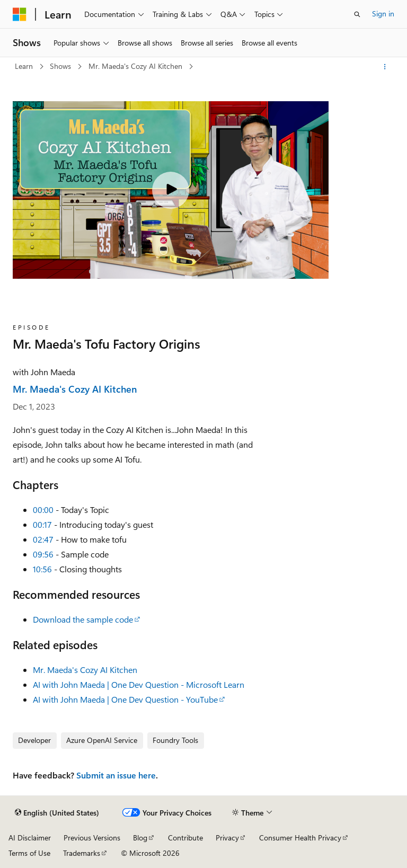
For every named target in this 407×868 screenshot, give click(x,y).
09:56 (43, 554)
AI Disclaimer (30, 838)
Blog (140, 838)
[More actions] (385, 67)
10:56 (42, 569)
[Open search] (357, 14)
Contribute (185, 838)
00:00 (43, 510)
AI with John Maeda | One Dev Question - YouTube (125, 699)
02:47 (43, 539)
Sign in (383, 14)
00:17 (42, 524)
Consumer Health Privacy (300, 838)
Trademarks (82, 853)
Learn (25, 66)
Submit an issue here (116, 775)
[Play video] (171, 190)
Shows (61, 66)
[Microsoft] (20, 14)
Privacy (227, 838)
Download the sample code (83, 619)
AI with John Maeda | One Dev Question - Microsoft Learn (139, 684)
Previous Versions (92, 838)
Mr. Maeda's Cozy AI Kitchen (136, 66)
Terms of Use (29, 853)
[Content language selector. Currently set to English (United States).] (57, 813)
